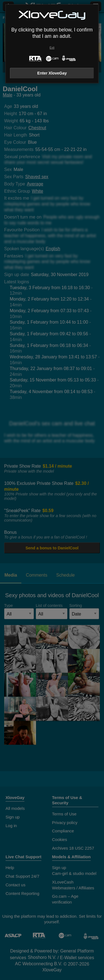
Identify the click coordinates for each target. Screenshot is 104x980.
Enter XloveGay (52, 73)
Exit (52, 48)
